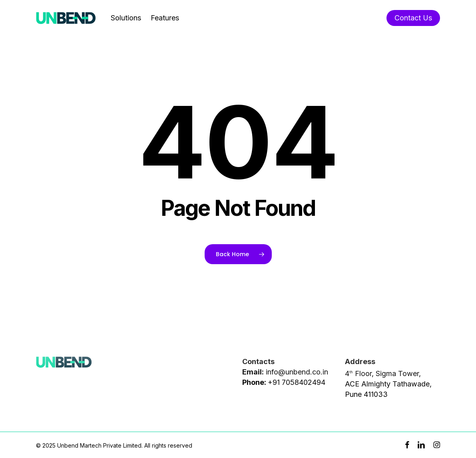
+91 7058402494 (297, 382)
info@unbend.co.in (297, 372)
